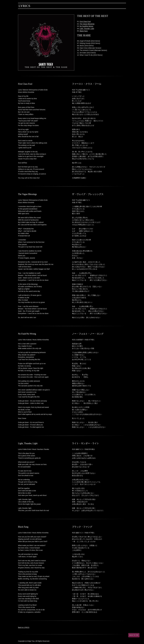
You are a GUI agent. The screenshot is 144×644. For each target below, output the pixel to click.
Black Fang (84, 31)
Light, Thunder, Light (87, 29)
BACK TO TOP (134, 635)
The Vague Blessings (87, 24)
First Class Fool (85, 22)
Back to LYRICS (24, 627)
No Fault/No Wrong (86, 26)
